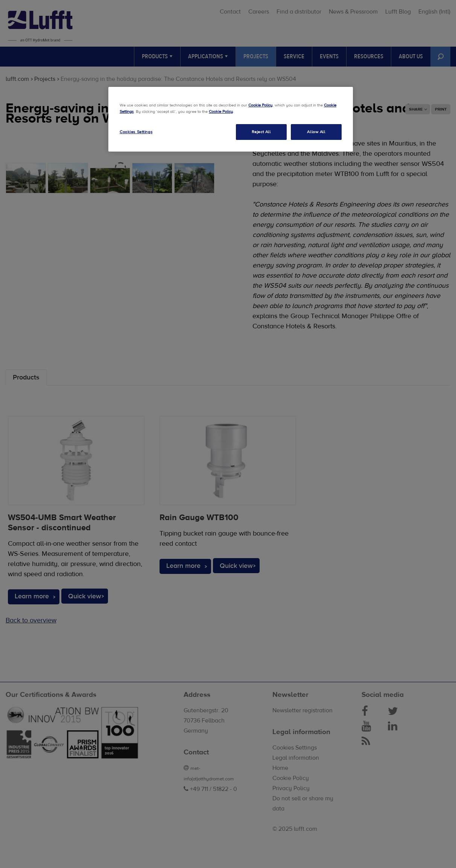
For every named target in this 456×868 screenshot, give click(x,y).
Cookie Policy (260, 105)
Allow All (316, 132)
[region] (231, 119)
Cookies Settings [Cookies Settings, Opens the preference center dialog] (136, 132)
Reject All (261, 132)
